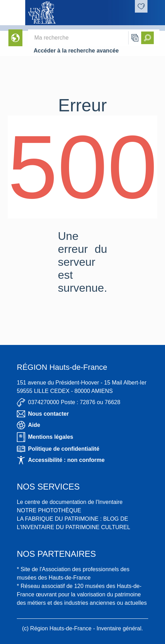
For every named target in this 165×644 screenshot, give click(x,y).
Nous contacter (43, 414)
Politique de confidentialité (58, 449)
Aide (29, 425)
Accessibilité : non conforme (61, 460)
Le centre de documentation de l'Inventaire (70, 502)
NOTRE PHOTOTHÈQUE (49, 510)
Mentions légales (45, 437)
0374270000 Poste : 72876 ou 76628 (68, 403)
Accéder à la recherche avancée (76, 51)
